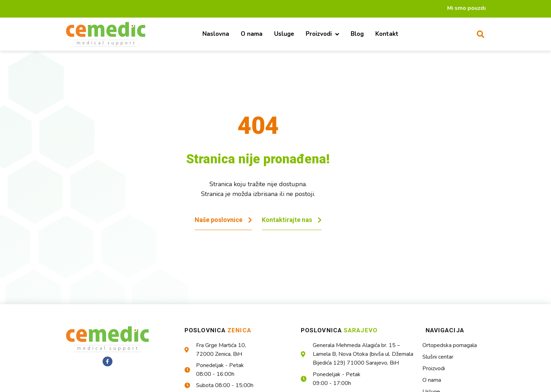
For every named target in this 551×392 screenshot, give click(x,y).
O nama (252, 34)
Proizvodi (322, 34)
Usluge (284, 34)
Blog (357, 34)
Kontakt (387, 34)
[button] (480, 34)
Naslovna (216, 34)
